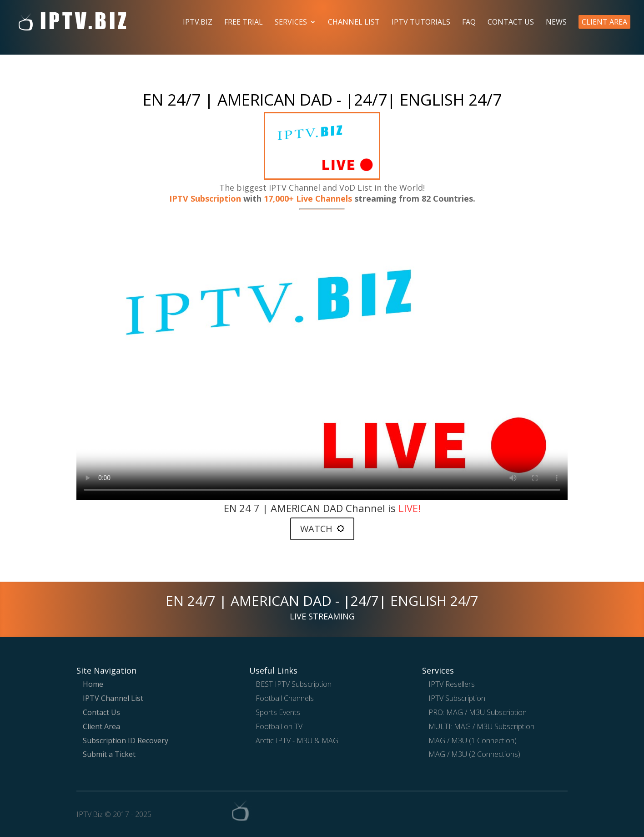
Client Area (604, 22)
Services (291, 23)
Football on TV (279, 726)
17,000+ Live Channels (309, 198)
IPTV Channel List (113, 698)
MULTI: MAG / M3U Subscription (481, 726)
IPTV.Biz (198, 23)
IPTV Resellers (452, 684)
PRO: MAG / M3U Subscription (478, 712)
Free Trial (244, 23)
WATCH (322, 529)
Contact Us (511, 23)
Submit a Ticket (109, 754)
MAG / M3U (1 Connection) (473, 741)
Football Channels (285, 698)
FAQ (469, 23)
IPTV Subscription (205, 198)
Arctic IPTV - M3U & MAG (297, 741)
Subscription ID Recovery (126, 741)
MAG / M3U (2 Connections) (474, 754)
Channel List (354, 23)
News (556, 23)
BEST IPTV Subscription (294, 684)
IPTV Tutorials (421, 23)
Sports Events (278, 712)
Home (93, 684)
